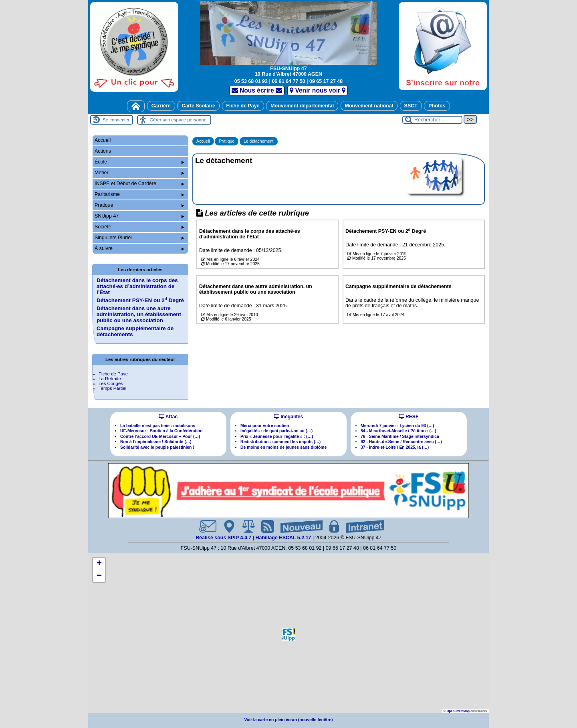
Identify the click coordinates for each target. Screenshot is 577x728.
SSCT (411, 106)
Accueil (203, 141)
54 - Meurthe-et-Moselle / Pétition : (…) (398, 431)
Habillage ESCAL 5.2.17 (283, 538)
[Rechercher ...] (432, 120)
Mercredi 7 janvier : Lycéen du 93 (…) (397, 426)
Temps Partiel (112, 388)
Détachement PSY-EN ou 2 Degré (140, 300)
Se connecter (116, 120)
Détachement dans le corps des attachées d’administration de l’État (137, 286)
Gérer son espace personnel (178, 120)
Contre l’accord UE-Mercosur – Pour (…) (160, 437)
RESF (409, 417)
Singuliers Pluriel (139, 238)
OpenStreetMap (458, 711)
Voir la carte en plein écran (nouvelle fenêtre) (289, 720)
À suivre (139, 248)
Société (139, 227)
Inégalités (288, 417)
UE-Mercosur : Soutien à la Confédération (161, 431)
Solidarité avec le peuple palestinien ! (157, 447)
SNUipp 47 (139, 216)
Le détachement (259, 141)
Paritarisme (139, 194)
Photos (437, 106)
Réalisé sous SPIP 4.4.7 (224, 538)
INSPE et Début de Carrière (139, 184)
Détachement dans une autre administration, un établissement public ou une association (139, 314)
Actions (103, 151)
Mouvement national (369, 106)
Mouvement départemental (302, 106)
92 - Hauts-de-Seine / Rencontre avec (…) (401, 442)
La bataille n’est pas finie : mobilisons (158, 426)
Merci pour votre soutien (265, 426)
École (139, 162)
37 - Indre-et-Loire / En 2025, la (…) (395, 447)
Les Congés (111, 383)
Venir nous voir (318, 90)
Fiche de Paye (243, 106)
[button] (288, 634)
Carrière (161, 106)
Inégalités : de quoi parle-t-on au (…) (276, 431)
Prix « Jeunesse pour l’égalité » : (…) (277, 437)
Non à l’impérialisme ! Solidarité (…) (156, 442)
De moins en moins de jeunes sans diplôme (283, 447)
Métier (139, 173)
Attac (168, 417)
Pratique (227, 141)
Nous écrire (257, 90)
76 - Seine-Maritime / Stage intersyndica (400, 437)
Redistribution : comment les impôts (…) (280, 442)
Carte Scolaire (198, 106)
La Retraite (110, 379)
